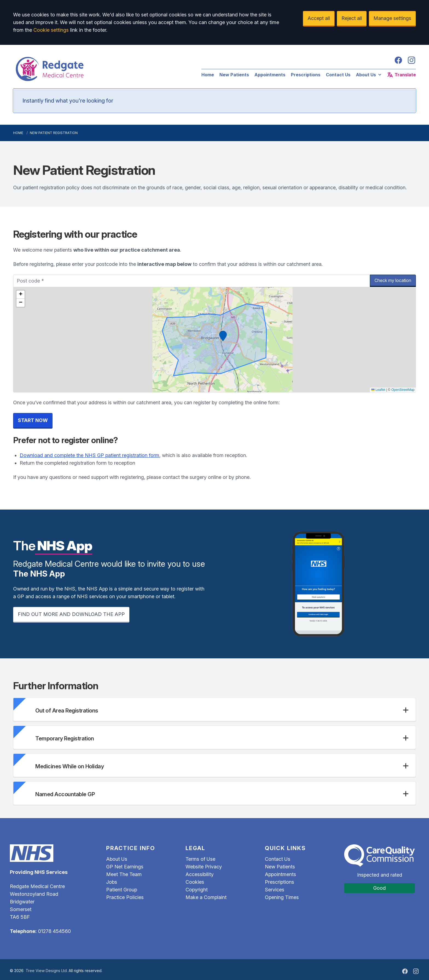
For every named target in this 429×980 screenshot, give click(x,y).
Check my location (393, 280)
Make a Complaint (206, 897)
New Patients (234, 75)
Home (208, 75)
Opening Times (282, 897)
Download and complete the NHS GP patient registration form (89, 455)
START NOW (33, 420)
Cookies (195, 882)
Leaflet (378, 390)
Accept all (319, 18)
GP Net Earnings (125, 867)
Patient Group (122, 890)
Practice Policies (125, 897)
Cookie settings (51, 30)
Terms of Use (200, 859)
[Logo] (102, 69)
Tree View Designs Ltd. (47, 971)
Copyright (197, 890)
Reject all (352, 18)
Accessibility (200, 874)
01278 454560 (54, 931)
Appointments (270, 75)
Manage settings (392, 18)
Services (275, 890)
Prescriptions (306, 75)
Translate (401, 75)
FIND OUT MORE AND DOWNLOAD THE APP (71, 614)
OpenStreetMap (403, 390)
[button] (223, 336)
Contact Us (338, 75)
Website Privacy (204, 867)
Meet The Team (124, 874)
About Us (369, 75)
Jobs (112, 882)
